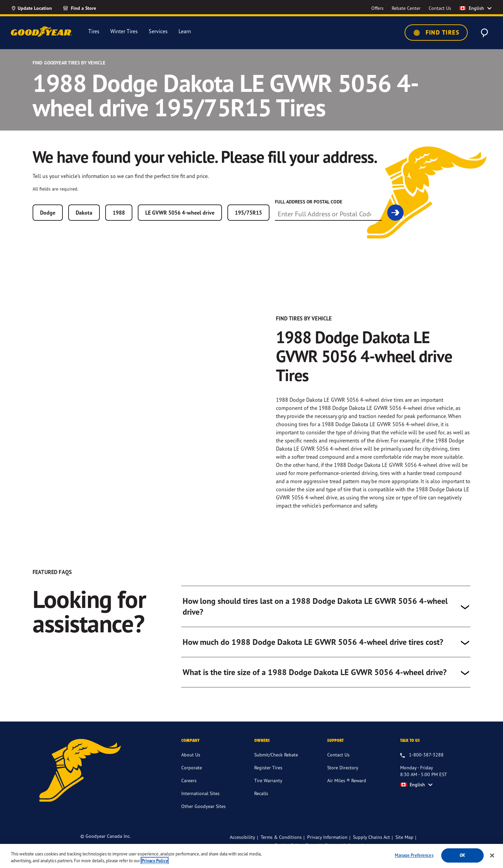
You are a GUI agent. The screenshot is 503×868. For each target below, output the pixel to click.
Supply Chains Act (371, 846)
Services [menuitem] (158, 31)
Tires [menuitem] (94, 31)
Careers (189, 790)
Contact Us (338, 764)
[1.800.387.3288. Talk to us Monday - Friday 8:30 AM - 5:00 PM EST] (422, 764)
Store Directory (343, 777)
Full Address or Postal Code (309, 202)
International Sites (200, 802)
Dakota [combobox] (84, 213)
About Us (191, 764)
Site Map (404, 846)
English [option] (472, 8)
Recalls (261, 802)
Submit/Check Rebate (276, 764)
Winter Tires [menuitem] (124, 31)
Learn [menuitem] (185, 31)
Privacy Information (327, 846)
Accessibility (243, 846)
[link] (395, 213)
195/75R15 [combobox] (248, 213)
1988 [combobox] (119, 213)
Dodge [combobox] (48, 213)
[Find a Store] (92, 8)
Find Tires (436, 33)
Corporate (192, 777)
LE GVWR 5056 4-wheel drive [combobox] (180, 213)
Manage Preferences (414, 861)
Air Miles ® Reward (347, 790)
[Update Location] (31, 8)
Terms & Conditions (281, 846)
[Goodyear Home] (41, 32)
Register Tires (268, 777)
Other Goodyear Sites (203, 815)
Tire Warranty (268, 790)
